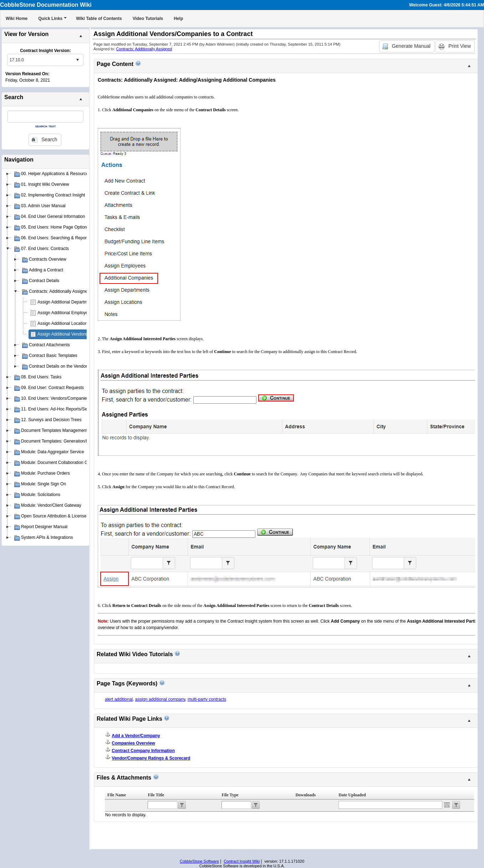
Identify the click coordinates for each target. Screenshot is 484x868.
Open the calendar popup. (447, 805)
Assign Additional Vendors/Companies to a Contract (86, 334)
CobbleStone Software (199, 861)
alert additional (119, 699)
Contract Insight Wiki (242, 861)
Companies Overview (133, 743)
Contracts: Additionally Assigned (144, 49)
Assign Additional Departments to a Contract (79, 302)
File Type (230, 795)
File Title (156, 795)
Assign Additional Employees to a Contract (78, 313)
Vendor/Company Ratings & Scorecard (151, 758)
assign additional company (160, 699)
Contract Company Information (143, 751)
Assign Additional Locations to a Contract (76, 323)
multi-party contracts (207, 699)
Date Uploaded (352, 795)
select (77, 60)
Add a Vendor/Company (136, 736)
